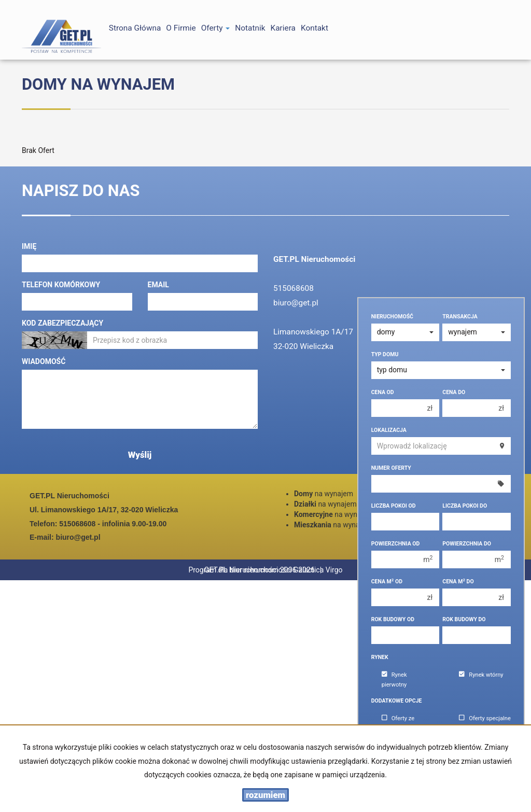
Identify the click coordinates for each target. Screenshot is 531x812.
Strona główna (135, 28)
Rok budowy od (393, 619)
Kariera (283, 28)
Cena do (454, 392)
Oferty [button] (216, 28)
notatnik (250, 28)
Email (158, 285)
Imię (29, 246)
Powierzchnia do (467, 544)
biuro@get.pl (296, 303)
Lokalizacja (389, 430)
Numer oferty (391, 468)
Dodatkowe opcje (397, 701)
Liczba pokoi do (465, 506)
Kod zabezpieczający (62, 323)
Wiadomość (44, 361)
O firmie (181, 28)
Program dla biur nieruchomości (303, 570)
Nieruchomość (392, 317)
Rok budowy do (464, 619)
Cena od (383, 392)
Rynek (380, 657)
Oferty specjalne (485, 718)
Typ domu (385, 354)
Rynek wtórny (481, 675)
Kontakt (315, 28)
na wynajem (324, 494)
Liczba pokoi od (394, 506)
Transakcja (460, 317)
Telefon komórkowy (61, 285)
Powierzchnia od (396, 544)
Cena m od (387, 582)
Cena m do (458, 582)
